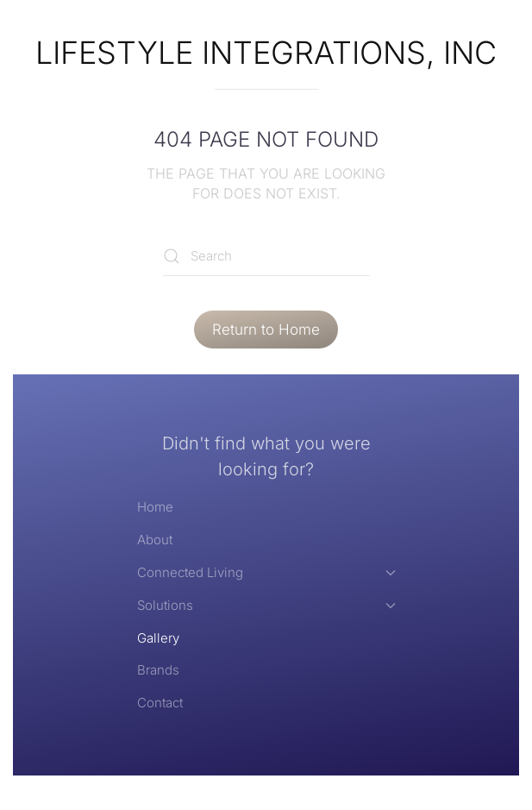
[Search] (266, 257)
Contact (160, 703)
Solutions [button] (266, 605)
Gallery (158, 638)
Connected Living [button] (266, 572)
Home (155, 507)
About (155, 540)
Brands (158, 670)
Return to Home (266, 330)
